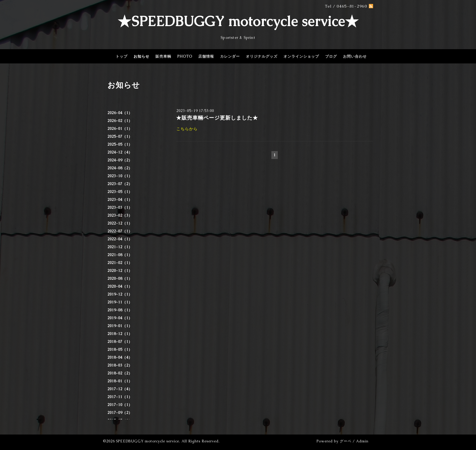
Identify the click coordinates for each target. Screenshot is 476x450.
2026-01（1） (120, 129)
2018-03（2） (120, 365)
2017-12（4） (120, 389)
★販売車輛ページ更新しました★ (217, 118)
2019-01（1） (120, 326)
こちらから (187, 129)
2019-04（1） (120, 318)
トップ (122, 56)
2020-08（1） (120, 279)
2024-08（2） (120, 168)
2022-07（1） (120, 231)
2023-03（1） (120, 208)
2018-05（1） (120, 350)
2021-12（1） (120, 247)
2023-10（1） (120, 176)
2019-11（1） (120, 302)
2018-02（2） (120, 373)
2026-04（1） (120, 113)
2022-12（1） (120, 223)
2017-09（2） (120, 413)
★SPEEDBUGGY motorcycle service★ (238, 21)
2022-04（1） (120, 239)
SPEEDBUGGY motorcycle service (148, 441)
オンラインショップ (301, 56)
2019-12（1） (120, 294)
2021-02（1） (120, 263)
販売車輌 (163, 56)
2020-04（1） (120, 286)
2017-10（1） (120, 405)
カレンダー (230, 56)
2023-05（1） (120, 192)
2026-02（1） (120, 121)
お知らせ (141, 56)
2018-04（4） (120, 357)
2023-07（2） (120, 184)
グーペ (346, 441)
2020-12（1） (120, 271)
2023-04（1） (120, 200)
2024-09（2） (120, 160)
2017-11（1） (120, 397)
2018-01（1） (120, 381)
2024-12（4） (120, 152)
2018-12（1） (120, 334)
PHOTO (185, 56)
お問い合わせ (355, 56)
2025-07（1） (120, 137)
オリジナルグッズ (262, 56)
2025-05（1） (120, 144)
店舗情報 (206, 56)
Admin (362, 441)
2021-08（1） (120, 255)
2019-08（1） (120, 310)
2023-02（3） (120, 215)
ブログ (331, 56)
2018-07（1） (120, 342)
